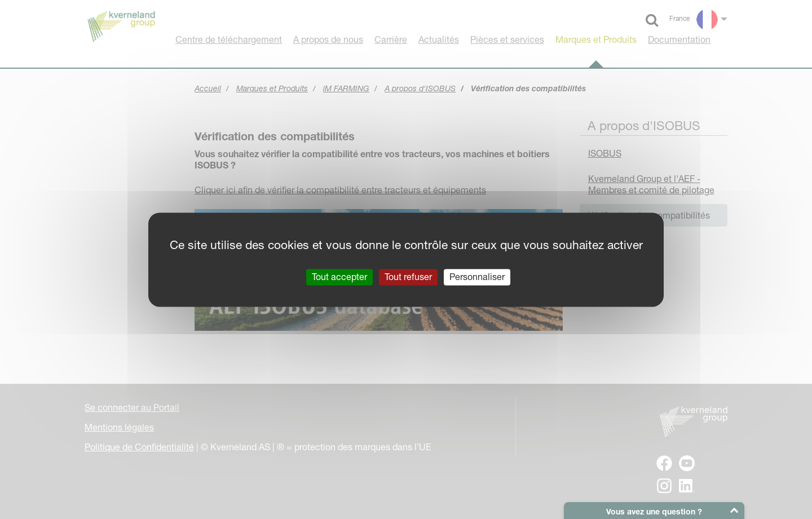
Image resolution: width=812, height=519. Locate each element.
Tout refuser (408, 277)
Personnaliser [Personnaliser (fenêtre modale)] (477, 277)
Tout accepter (339, 277)
